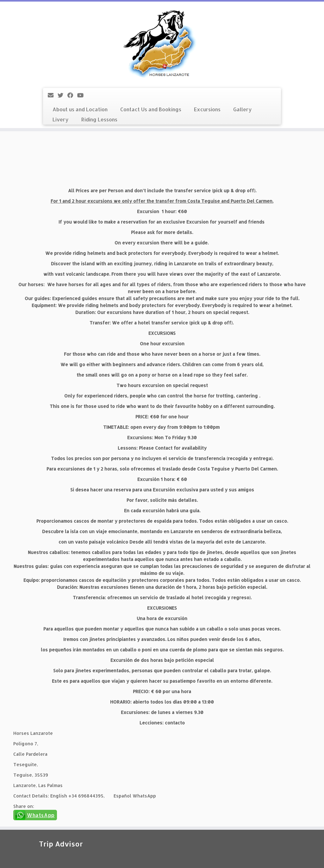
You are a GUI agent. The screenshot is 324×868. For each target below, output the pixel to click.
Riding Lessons (99, 119)
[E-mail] (53, 95)
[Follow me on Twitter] (62, 95)
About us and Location (80, 109)
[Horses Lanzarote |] (162, 44)
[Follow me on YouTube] (82, 95)
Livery (61, 119)
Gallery (243, 109)
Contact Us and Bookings (151, 109)
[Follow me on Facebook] (72, 95)
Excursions (207, 109)
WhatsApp (41, 815)
